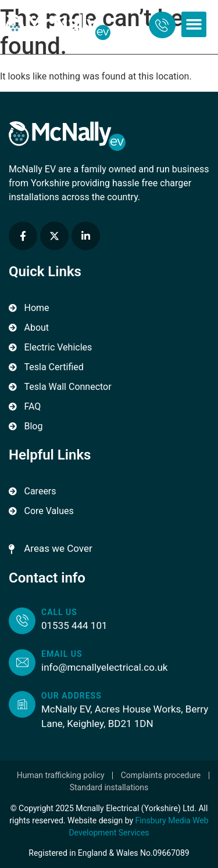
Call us (59, 612)
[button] (194, 24)
